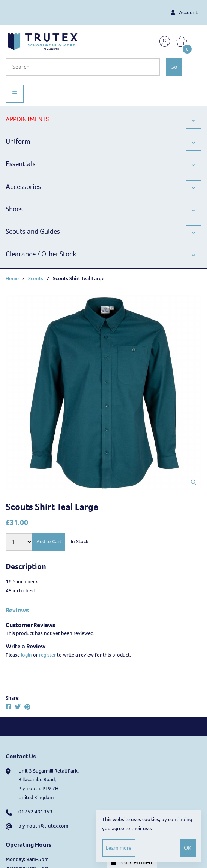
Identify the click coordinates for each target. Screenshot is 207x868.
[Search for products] (83, 67)
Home (12, 279)
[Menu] (15, 94)
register (47, 655)
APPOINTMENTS (27, 119)
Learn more (118, 848)
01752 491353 (35, 812)
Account (184, 13)
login (26, 655)
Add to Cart (49, 542)
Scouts (36, 279)
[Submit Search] (174, 67)
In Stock (80, 542)
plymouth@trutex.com (43, 826)
